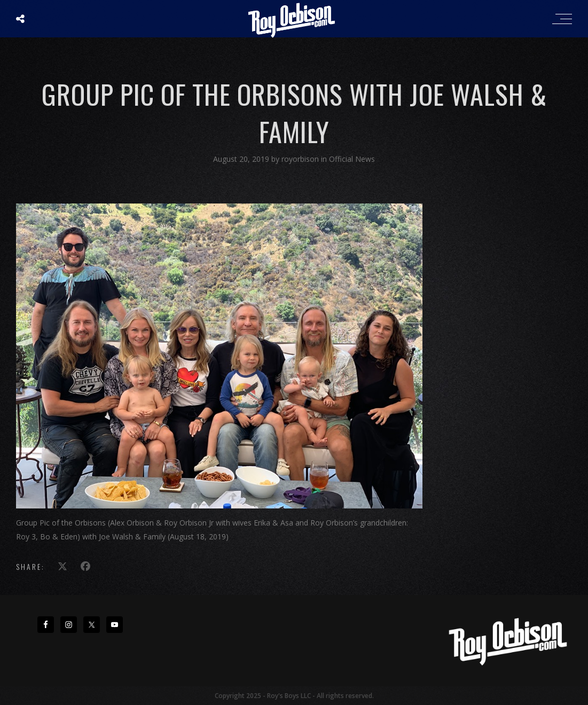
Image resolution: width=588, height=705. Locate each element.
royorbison (301, 159)
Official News (352, 159)
